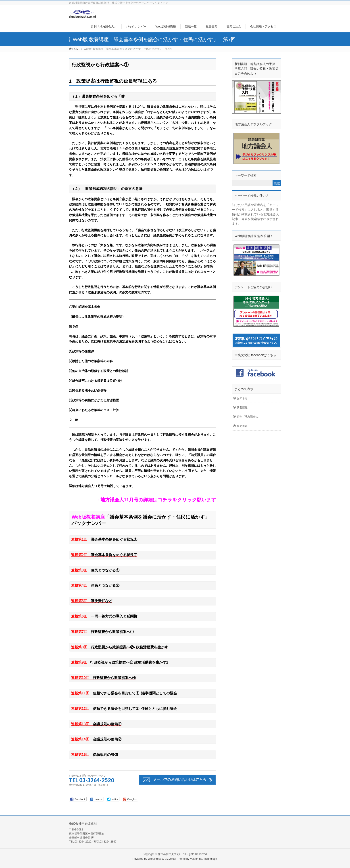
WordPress (155, 859)
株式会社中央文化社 (170, 854)
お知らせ (242, 398)
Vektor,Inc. (196, 859)
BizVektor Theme (175, 859)
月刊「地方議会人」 (249, 417)
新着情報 (242, 408)
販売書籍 (242, 426)
